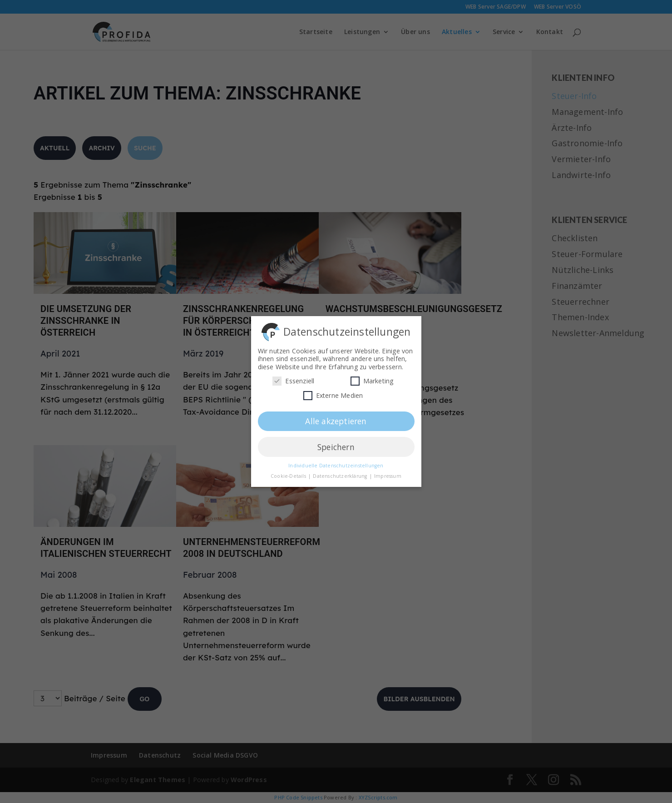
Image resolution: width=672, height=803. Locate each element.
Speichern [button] (336, 444)
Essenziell (293, 378)
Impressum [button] (388, 473)
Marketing (372, 378)
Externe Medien (333, 393)
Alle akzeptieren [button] (336, 418)
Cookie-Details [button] (289, 473)
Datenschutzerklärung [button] (341, 473)
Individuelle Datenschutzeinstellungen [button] (336, 463)
